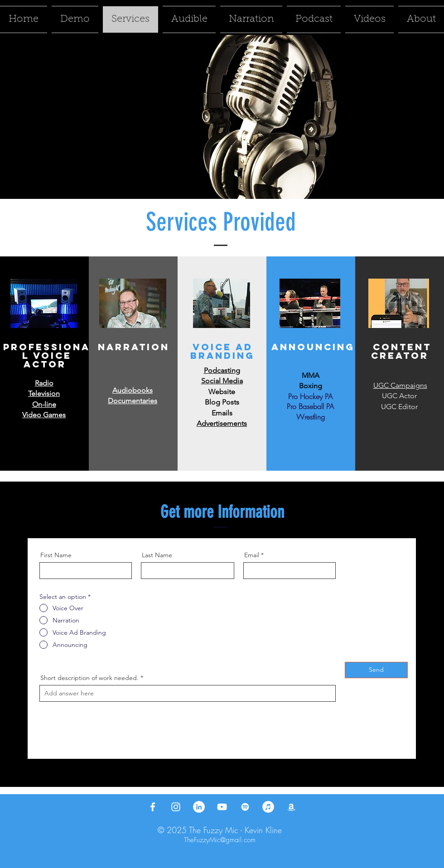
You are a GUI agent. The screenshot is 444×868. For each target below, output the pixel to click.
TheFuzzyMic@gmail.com (220, 840)
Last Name (157, 555)
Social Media (222, 381)
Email (252, 555)
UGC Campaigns (400, 385)
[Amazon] (291, 807)
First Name (56, 555)
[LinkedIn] (199, 807)
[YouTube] (222, 807)
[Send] (376, 670)
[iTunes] (268, 807)
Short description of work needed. (89, 678)
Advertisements (222, 423)
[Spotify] (245, 807)
